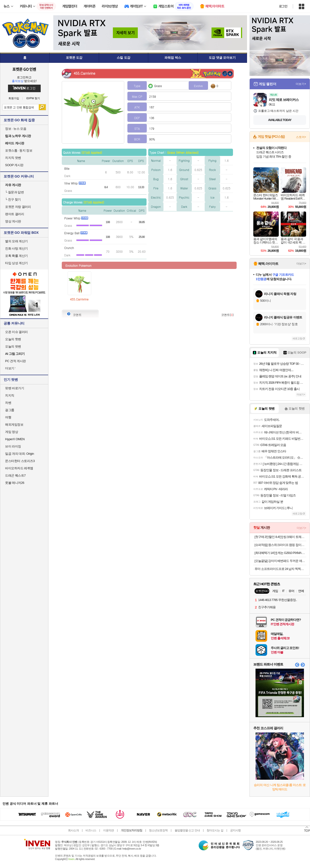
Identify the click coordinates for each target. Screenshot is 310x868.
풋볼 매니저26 (15, 483)
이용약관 (108, 830)
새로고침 (297, 338)
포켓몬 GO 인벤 (24, 69)
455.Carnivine (79, 299)
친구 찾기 (13, 199)
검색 (42, 107)
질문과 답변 (14, 192)
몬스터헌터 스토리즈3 (20, 461)
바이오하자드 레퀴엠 (19, 468)
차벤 (8, 403)
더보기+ (301, 84)
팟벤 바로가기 (15, 388)
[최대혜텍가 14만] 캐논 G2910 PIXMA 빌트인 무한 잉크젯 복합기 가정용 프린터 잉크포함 (280, 553)
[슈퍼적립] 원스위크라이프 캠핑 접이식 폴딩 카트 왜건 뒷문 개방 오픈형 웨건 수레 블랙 (280, 545)
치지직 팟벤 (13, 158)
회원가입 (14, 98)
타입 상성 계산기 (16, 263)
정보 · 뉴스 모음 (16, 129)
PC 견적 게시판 (15, 361)
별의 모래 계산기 (16, 241)
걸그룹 (10, 410)
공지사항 (235, 830)
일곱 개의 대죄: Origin (19, 454)
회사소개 (73, 830)
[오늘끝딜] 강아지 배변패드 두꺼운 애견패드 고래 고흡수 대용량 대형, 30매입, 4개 (280, 561)
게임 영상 (12, 432)
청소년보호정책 (158, 830)
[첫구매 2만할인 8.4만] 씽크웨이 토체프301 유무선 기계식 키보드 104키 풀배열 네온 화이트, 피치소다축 (280, 537)
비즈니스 (91, 830)
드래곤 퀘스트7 (15, 475)
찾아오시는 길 (215, 830)
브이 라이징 (13, 446)
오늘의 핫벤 (13, 339)
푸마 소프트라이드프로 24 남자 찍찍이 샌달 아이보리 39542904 (280, 569)
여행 (8, 417)
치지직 (10, 395)
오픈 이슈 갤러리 (16, 332)
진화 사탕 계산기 (16, 248)
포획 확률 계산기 (16, 256)
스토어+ (301, 137)
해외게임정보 (14, 425)
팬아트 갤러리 (15, 214)
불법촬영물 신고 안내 (187, 830)
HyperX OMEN (15, 439)
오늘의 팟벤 (13, 346)
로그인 (283, 6)
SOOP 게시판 (14, 165)
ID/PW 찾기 (33, 98)
